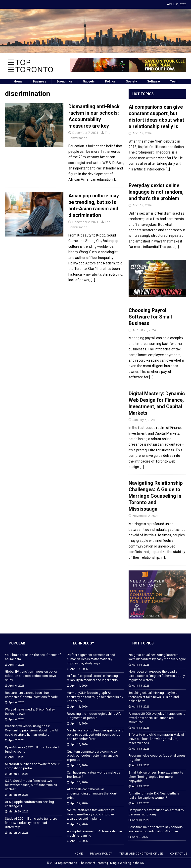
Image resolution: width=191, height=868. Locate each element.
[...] (168, 169)
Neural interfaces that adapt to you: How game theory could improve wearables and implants (92, 814)
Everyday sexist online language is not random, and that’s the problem (156, 192)
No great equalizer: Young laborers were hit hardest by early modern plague (157, 657)
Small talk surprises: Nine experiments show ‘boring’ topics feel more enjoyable (156, 777)
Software (153, 81)
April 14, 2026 (142, 133)
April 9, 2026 (140, 837)
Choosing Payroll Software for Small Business (150, 317)
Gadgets (89, 81)
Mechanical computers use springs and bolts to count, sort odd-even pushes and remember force (95, 735)
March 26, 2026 (18, 833)
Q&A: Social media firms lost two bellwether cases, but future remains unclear (31, 785)
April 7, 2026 (16, 665)
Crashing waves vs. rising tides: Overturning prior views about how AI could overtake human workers (31, 730)
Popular (17, 643)
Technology (82, 643)
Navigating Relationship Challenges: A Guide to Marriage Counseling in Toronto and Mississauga (156, 496)
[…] (116, 179)
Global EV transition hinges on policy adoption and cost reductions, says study (31, 676)
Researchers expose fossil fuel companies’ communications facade (31, 695)
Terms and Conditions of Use (141, 854)
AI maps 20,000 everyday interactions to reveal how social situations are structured (157, 718)
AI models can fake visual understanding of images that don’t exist (92, 793)
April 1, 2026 (16, 757)
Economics (65, 81)
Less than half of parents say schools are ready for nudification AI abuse (156, 829)
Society (131, 81)
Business (40, 81)
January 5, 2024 (144, 420)
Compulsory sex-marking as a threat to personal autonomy (156, 812)
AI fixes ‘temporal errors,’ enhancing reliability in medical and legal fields (92, 678)
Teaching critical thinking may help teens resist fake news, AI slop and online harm (154, 697)
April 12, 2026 (79, 803)
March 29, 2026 (18, 812)
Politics (110, 81)
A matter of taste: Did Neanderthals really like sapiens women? (154, 795)
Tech (174, 81)
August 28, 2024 (144, 330)
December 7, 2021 (85, 133)
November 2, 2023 (145, 516)
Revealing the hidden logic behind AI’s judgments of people (94, 716)
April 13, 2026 (79, 707)
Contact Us (179, 854)
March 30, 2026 (18, 795)
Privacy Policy (101, 854)
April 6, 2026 (16, 686)
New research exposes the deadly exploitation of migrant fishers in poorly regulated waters (157, 676)
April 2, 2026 (16, 740)
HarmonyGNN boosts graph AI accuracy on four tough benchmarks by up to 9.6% (95, 697)
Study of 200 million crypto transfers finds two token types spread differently (31, 823)
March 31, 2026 (18, 774)
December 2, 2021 (85, 222)
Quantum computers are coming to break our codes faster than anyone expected (92, 756)
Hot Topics (143, 94)
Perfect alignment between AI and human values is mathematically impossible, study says (91, 659)
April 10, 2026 (79, 841)
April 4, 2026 (16, 719)
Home (18, 81)
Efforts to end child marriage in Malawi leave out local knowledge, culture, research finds (156, 739)
